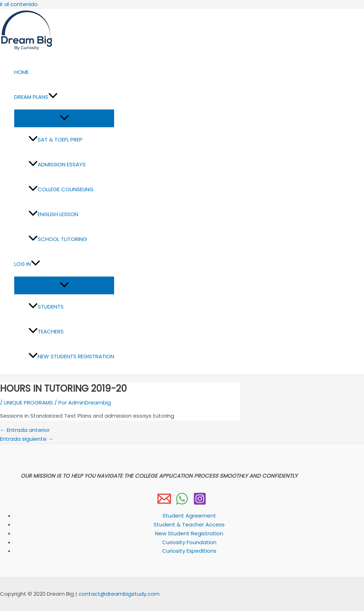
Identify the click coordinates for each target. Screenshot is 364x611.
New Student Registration (189, 533)
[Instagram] (200, 503)
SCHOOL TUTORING (58, 239)
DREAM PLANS (36, 97)
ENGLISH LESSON (53, 214)
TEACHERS (46, 331)
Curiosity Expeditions (189, 551)
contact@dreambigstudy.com (119, 594)
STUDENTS (46, 307)
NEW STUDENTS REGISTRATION (71, 356)
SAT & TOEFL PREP (55, 140)
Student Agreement (189, 516)
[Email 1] (164, 503)
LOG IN (27, 264)
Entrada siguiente (27, 439)
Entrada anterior (25, 430)
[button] (53, 97)
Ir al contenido (19, 4)
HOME (22, 72)
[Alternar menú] (64, 118)
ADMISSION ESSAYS (57, 164)
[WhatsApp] (182, 503)
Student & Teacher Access (189, 524)
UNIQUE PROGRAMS (28, 403)
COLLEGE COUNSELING (61, 189)
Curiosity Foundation (189, 542)
